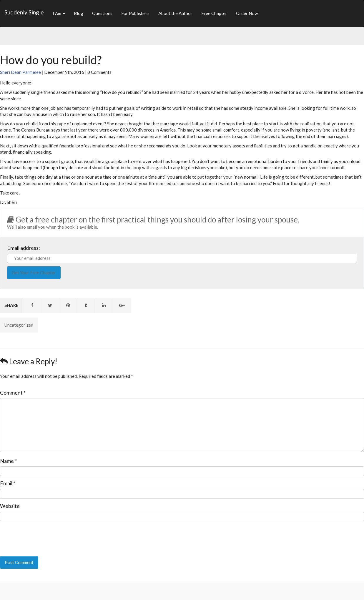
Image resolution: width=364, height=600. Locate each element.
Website (10, 506)
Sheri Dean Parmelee (20, 72)
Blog (79, 13)
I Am (59, 13)
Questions (102, 13)
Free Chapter (214, 13)
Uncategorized (19, 325)
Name (8, 461)
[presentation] (40, 535)
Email (8, 483)
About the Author (175, 13)
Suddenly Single (24, 12)
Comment (13, 393)
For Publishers (135, 13)
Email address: (24, 248)
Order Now (247, 13)
